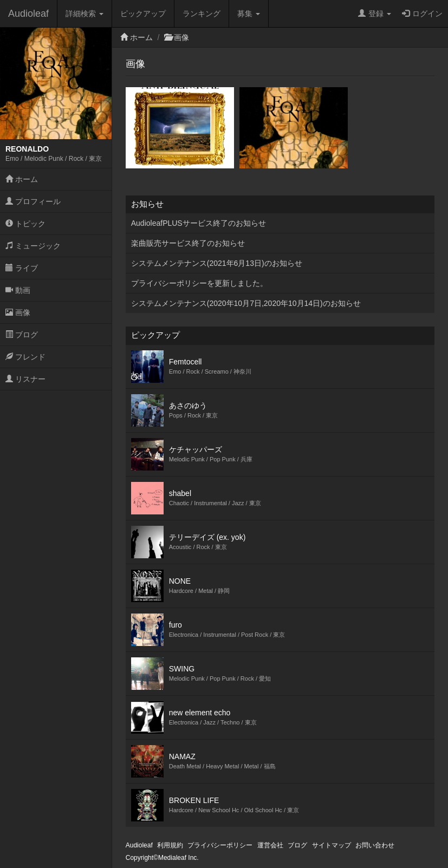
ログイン (422, 14)
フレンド (25, 357)
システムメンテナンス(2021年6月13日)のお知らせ (217, 263)
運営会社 (270, 845)
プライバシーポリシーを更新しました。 (199, 283)
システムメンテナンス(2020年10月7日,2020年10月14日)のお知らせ (246, 303)
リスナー (25, 379)
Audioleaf (28, 14)
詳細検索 (85, 14)
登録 (375, 14)
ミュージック (33, 246)
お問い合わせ (375, 845)
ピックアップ (143, 14)
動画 (18, 290)
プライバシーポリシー (220, 845)
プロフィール (33, 201)
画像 (18, 312)
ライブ (22, 268)
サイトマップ (332, 845)
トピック (25, 224)
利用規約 (170, 845)
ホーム (22, 179)
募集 (249, 14)
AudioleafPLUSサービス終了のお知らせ (199, 223)
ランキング (202, 14)
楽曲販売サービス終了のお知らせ (188, 243)
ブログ (22, 335)
